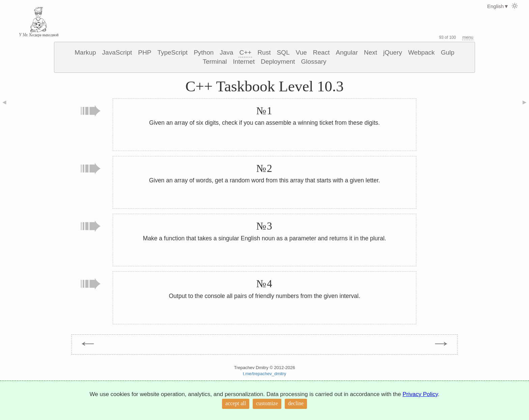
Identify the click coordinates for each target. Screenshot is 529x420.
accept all (236, 403)
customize (267, 403)
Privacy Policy (420, 394)
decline (296, 403)
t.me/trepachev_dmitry (265, 374)
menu (468, 37)
